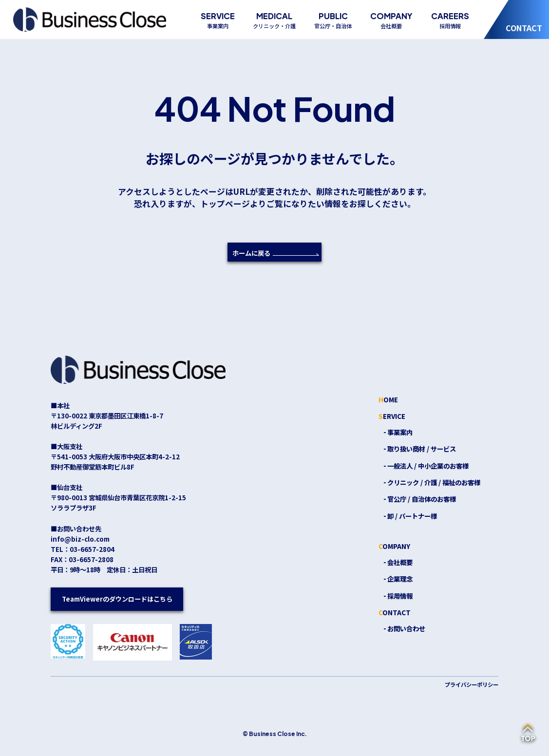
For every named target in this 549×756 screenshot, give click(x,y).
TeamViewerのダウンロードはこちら (117, 598)
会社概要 (400, 562)
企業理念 (400, 579)
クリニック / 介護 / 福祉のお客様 (434, 482)
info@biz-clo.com (80, 539)
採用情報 (400, 596)
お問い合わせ (406, 628)
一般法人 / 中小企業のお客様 (428, 466)
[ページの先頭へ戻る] (528, 733)
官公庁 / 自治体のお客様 (422, 499)
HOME (388, 399)
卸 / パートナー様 (412, 516)
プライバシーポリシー (472, 684)
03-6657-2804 (92, 549)
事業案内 (400, 432)
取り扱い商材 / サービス (422, 449)
